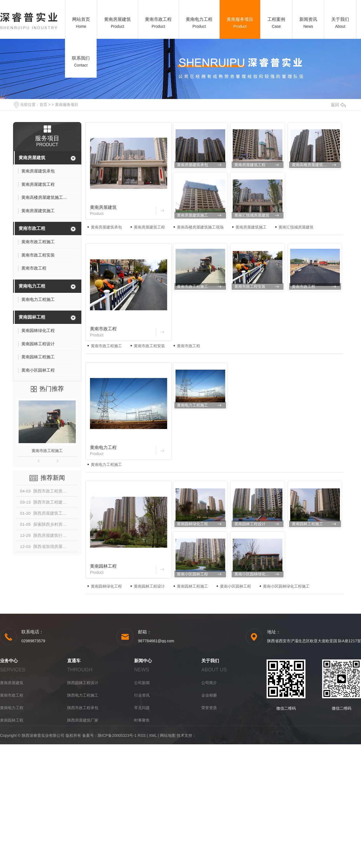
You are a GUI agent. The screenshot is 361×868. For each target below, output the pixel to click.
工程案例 (276, 19)
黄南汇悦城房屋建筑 (252, 215)
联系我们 (81, 58)
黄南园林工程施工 (307, 524)
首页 (43, 105)
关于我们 (340, 19)
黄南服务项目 (240, 19)
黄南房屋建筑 (117, 19)
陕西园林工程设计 (83, 683)
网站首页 (81, 19)
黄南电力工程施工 (192, 405)
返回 (338, 105)
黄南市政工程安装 (250, 286)
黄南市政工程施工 (47, 451)
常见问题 (142, 708)
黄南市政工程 (158, 19)
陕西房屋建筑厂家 (83, 720)
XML (153, 735)
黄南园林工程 (32, 317)
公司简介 (209, 683)
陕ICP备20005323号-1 (117, 735)
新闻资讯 (308, 19)
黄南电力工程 (199, 19)
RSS (142, 735)
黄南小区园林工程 (192, 574)
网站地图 (168, 735)
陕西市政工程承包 (83, 708)
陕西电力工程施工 (83, 695)
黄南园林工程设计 (250, 524)
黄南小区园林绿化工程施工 (258, 574)
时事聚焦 (142, 720)
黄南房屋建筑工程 (250, 165)
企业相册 (209, 695)
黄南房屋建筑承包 (192, 165)
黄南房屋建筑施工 (192, 215)
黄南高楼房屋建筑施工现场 (315, 165)
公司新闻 (142, 683)
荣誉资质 (209, 708)
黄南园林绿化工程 (192, 524)
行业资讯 (142, 695)
